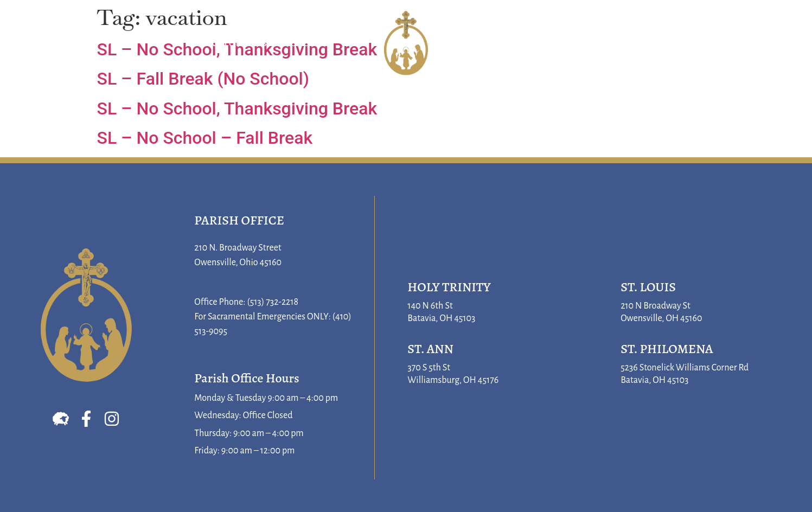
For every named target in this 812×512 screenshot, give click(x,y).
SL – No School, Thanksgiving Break (237, 108)
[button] (789, 44)
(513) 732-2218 (273, 302)
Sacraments (244, 43)
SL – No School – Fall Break (205, 138)
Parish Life (701, 43)
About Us (80, 43)
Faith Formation (560, 43)
